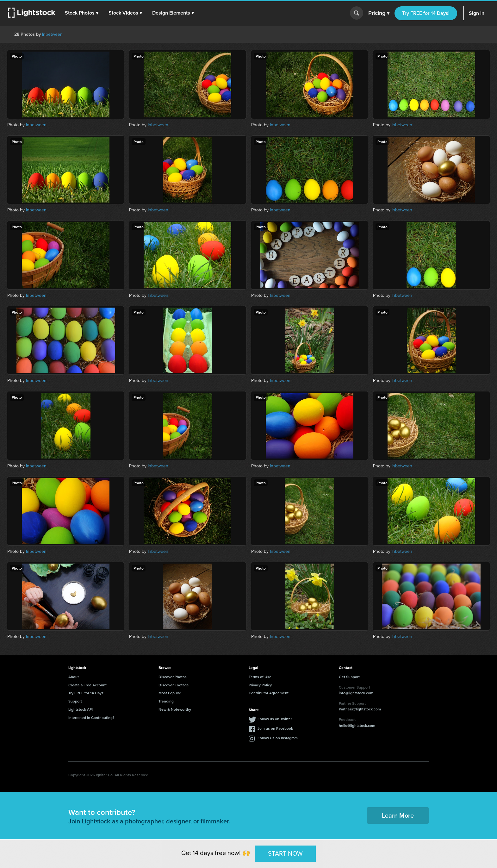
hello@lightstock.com (357, 725)
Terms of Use (260, 677)
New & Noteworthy (175, 709)
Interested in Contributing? (91, 718)
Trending (166, 701)
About (74, 677)
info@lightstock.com (356, 693)
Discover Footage (174, 685)
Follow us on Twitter (275, 719)
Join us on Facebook (275, 728)
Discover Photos (173, 677)
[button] (82, 13)
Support (75, 701)
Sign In (477, 13)
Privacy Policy (260, 685)
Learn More (398, 815)
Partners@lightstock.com (360, 709)
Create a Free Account (87, 685)
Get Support (349, 677)
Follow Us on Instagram (278, 738)
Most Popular (170, 693)
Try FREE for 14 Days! (426, 13)
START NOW (285, 853)
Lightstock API (81, 709)
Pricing (379, 13)
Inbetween (52, 34)
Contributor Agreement (269, 693)
